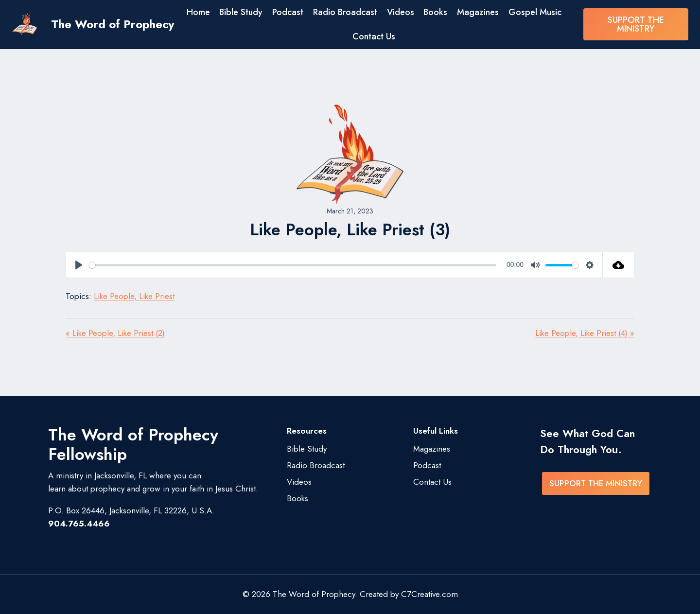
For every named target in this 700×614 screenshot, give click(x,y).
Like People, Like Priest (134, 296)
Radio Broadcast (345, 12)
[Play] (79, 265)
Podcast (288, 12)
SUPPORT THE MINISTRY (636, 24)
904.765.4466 (79, 524)
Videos (401, 12)
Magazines (478, 12)
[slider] (293, 265)
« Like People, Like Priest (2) (115, 333)
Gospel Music (535, 12)
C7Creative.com (429, 594)
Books (435, 12)
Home (198, 12)
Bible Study (241, 12)
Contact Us (374, 36)
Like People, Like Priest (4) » (585, 333)
